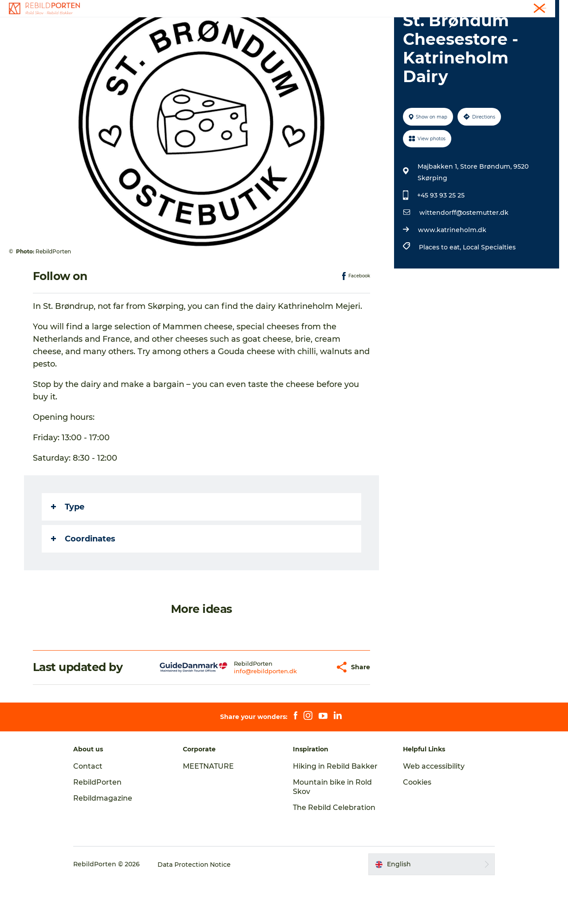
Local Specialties (489, 289)
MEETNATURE (209, 808)
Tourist (521, 8)
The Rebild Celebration (334, 850)
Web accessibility (433, 808)
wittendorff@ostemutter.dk (464, 255)
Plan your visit (387, 29)
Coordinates (83, 581)
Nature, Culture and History (304, 29)
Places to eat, (441, 289)
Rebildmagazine (104, 840)
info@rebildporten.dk (248, 713)
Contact (549, 8)
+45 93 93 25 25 (441, 237)
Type (68, 549)
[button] (311, 709)
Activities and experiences (202, 29)
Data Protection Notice (196, 907)
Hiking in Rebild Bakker (335, 808)
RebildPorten (99, 824)
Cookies (416, 824)
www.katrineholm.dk (452, 272)
